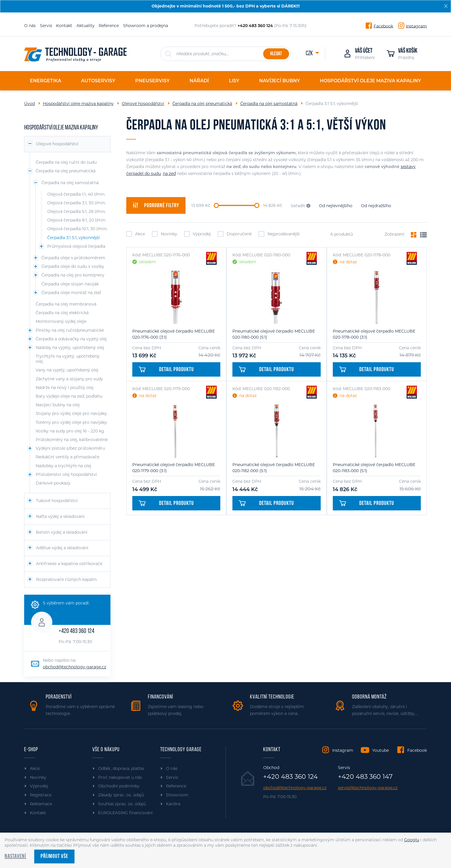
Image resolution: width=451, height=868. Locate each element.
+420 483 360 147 (365, 777)
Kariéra (173, 804)
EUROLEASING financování (125, 813)
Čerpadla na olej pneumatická (202, 104)
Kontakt (64, 26)
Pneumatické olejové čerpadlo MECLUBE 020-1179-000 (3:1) (174, 468)
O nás (30, 26)
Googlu (412, 840)
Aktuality (86, 26)
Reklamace (41, 804)
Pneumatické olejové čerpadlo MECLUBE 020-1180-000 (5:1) (274, 334)
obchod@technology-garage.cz (74, 667)
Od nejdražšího (376, 206)
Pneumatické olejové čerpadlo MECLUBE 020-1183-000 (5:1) (374, 468)
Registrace (41, 795)
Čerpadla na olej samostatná (269, 104)
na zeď (169, 173)
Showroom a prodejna (146, 26)
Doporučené (235, 234)
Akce (136, 234)
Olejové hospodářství (143, 104)
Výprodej (198, 234)
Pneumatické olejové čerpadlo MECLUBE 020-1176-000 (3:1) (174, 334)
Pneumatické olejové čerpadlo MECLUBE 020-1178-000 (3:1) (374, 334)
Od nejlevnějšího (336, 206)
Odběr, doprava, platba (121, 768)
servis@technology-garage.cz (368, 788)
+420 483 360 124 (77, 631)
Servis (46, 26)
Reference (109, 26)
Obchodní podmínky (119, 786)
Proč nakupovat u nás (120, 777)
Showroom (177, 795)
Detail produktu (166, 370)
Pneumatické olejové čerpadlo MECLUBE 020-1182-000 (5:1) (274, 468)
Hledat (276, 54)
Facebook (383, 26)
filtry (156, 205)
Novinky (165, 234)
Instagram (416, 26)
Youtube (381, 750)
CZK (310, 54)
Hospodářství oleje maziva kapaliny (78, 104)
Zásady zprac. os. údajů (121, 795)
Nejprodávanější (279, 234)
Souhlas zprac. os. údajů (122, 804)
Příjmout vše (54, 856)
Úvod (29, 104)
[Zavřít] (446, 6)
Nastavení (15, 856)
